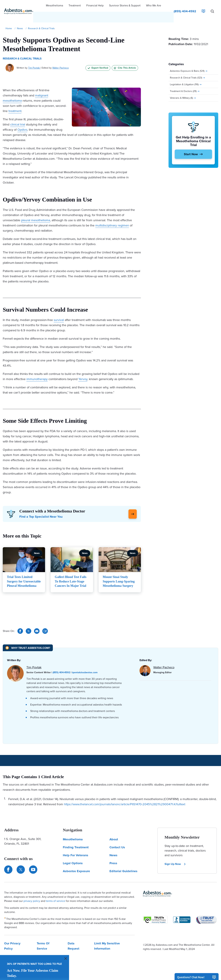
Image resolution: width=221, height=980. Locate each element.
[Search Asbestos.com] (212, 6)
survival (59, 310)
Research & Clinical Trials (22, 48)
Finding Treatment (76, 840)
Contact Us (117, 840)
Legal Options (73, 856)
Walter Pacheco (61, 57)
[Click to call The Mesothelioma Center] (185, 6)
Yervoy (83, 369)
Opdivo (22, 119)
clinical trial (18, 114)
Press (113, 856)
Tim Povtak (34, 57)
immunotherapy (37, 369)
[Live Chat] (203, 6)
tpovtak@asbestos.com (85, 665)
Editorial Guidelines (123, 864)
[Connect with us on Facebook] (8, 862)
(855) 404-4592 (61, 665)
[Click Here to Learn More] (133, 504)
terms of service (56, 894)
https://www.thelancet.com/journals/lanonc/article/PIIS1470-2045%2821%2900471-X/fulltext (125, 797)
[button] (54, 6)
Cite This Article (125, 57)
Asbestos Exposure (76, 864)
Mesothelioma (73, 832)
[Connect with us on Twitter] (21, 862)
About (114, 832)
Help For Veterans (76, 848)
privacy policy (32, 894)
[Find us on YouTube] (33, 862)
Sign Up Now (175, 857)
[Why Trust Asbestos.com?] (28, 641)
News (113, 848)
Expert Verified (98, 57)
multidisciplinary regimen (112, 215)
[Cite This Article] (45, 624)
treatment (15, 101)
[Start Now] (193, 144)
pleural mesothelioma (36, 210)
